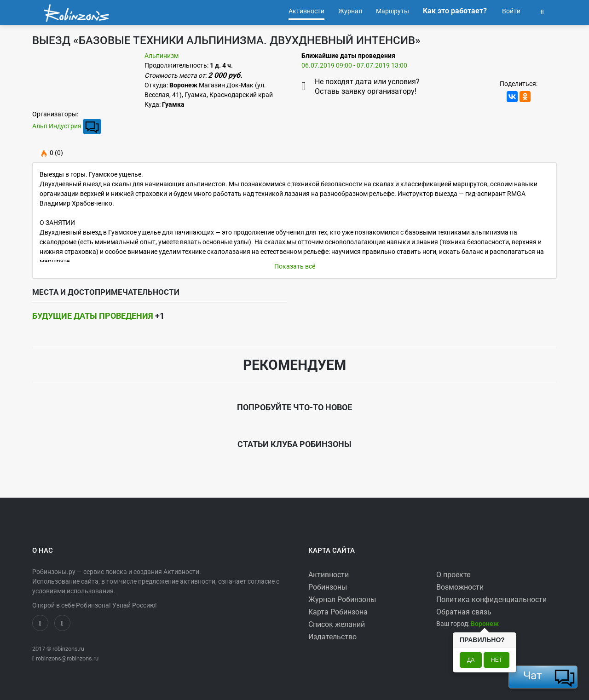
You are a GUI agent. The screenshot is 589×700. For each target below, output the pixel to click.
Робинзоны (328, 587)
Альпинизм (162, 56)
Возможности (460, 587)
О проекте (453, 575)
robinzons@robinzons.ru (67, 658)
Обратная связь (464, 612)
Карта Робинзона (338, 612)
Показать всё (295, 266)
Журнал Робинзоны (342, 600)
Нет (497, 660)
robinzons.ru (68, 649)
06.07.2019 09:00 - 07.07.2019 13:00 (354, 65)
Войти (511, 11)
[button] (542, 11)
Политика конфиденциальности (491, 600)
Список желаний (337, 624)
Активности (329, 575)
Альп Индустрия (57, 126)
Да (471, 660)
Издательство (332, 637)
